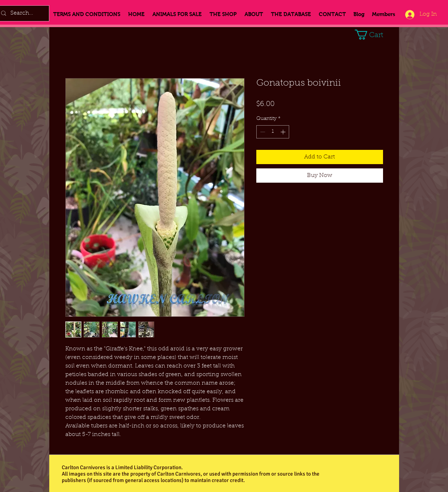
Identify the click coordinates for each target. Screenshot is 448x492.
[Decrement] (262, 132)
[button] (374, 35)
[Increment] (284, 132)
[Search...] (22, 13)
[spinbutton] (273, 132)
